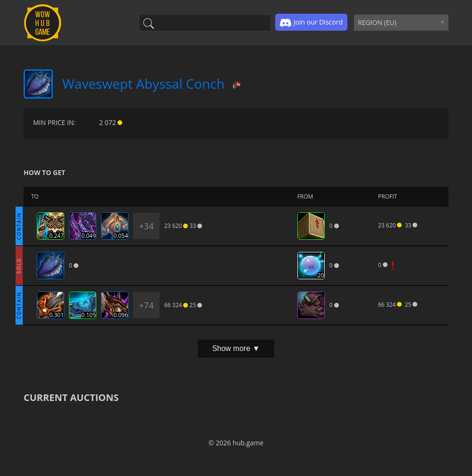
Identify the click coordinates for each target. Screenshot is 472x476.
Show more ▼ (236, 348)
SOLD (19, 266)
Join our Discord (311, 23)
